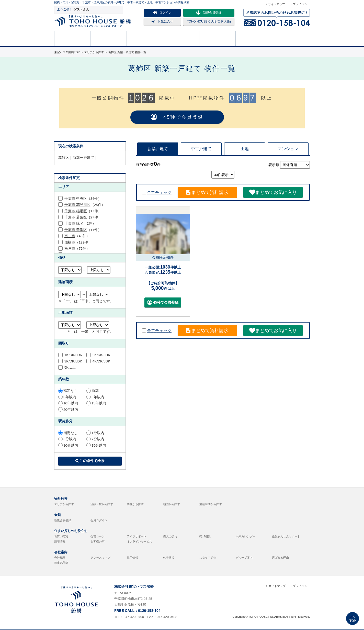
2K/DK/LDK (98, 355)
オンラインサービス (139, 541)
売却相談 (181, 38)
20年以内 (68, 410)
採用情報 (132, 558)
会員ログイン (99, 520)
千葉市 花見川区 (77, 205)
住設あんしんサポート (286, 536)
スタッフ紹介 (208, 558)
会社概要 (60, 558)
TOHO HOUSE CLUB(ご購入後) (209, 21)
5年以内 (95, 397)
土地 (245, 149)
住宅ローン (98, 536)
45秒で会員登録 (177, 117)
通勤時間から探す (211, 504)
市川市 (70, 236)
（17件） (83, 211)
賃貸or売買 (61, 536)
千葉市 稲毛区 (76, 211)
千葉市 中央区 (76, 199)
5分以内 (67, 439)
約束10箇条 (61, 563)
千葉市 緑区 (74, 223)
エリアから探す (64, 504)
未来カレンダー (246, 536)
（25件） (85, 205)
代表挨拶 (169, 558)
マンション (288, 149)
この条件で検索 (90, 461)
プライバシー (301, 4)
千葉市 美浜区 (76, 230)
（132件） (78, 242)
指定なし (68, 391)
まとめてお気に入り (273, 192)
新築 (93, 391)
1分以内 (95, 433)
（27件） (83, 217)
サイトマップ (277, 4)
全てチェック (157, 192)
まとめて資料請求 (207, 192)
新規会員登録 (209, 13)
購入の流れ (218, 38)
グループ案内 (244, 558)
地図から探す (172, 504)
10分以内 (68, 445)
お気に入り (162, 21)
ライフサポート (137, 536)
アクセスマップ (100, 558)
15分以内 (96, 445)
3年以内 (67, 397)
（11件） (83, 230)
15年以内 (96, 403)
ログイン (162, 13)
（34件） (83, 199)
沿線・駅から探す (102, 504)
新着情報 (60, 541)
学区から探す (135, 504)
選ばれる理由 (280, 558)
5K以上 (67, 367)
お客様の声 (98, 541)
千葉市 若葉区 (76, 217)
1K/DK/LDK (70, 355)
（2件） (80, 223)
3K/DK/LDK (70, 361)
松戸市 (70, 248)
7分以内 (95, 439)
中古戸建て (201, 149)
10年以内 (68, 403)
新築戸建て (158, 149)
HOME (72, 38)
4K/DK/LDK (98, 361)
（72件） (77, 248)
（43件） (77, 236)
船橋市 (70, 242)
